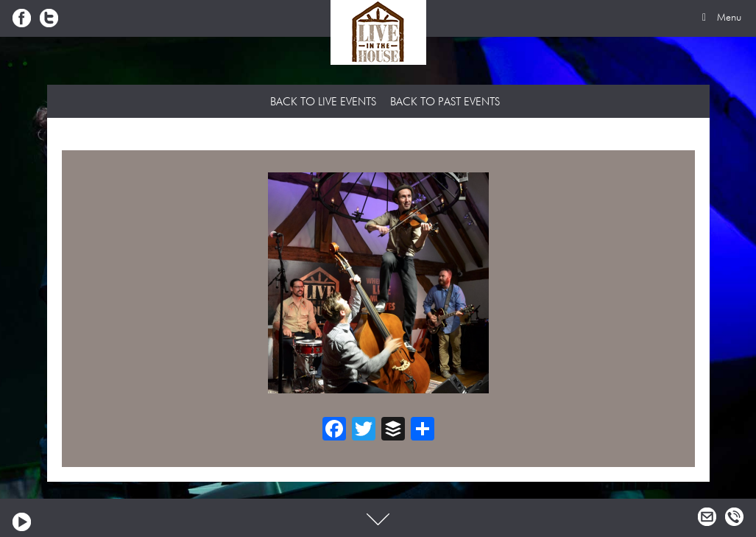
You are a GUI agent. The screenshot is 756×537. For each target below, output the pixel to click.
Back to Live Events (323, 102)
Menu (719, 18)
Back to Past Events (445, 102)
